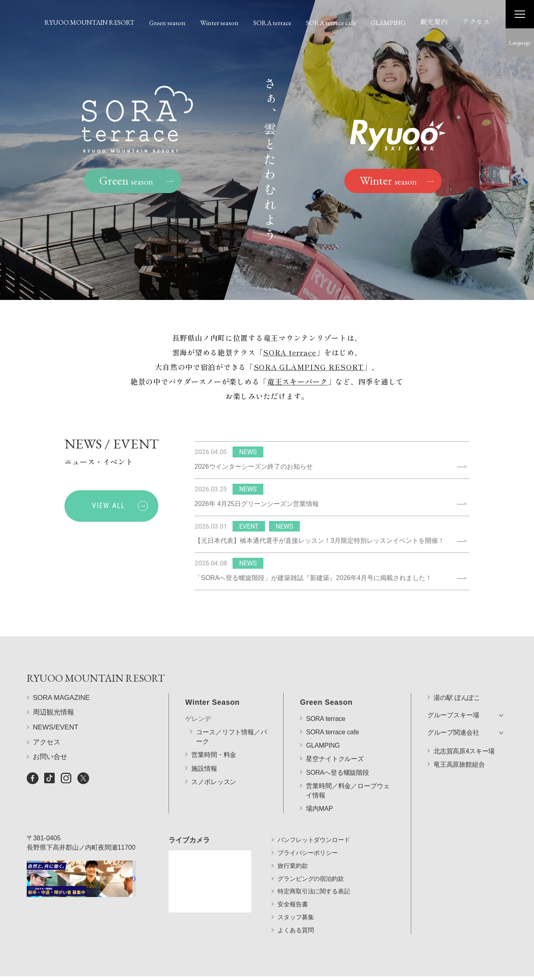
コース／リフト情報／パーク (231, 714)
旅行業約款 (293, 854)
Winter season (219, 23)
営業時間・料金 (214, 733)
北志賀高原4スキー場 (464, 729)
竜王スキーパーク (297, 383)
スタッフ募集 (296, 905)
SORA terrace (272, 23)
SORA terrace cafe (331, 23)
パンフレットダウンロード (314, 828)
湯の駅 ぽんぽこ (457, 675)
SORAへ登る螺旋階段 (337, 750)
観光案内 (434, 22)
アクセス (476, 22)
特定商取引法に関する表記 (314, 880)
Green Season (326, 680)
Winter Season (212, 680)
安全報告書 (293, 892)
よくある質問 (296, 918)
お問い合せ (50, 773)
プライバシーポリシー (308, 841)
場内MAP (319, 787)
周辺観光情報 (53, 728)
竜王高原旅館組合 (459, 743)
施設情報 (204, 746)
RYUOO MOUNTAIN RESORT (90, 22)
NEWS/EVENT (56, 743)
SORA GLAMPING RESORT (309, 369)
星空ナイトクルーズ (335, 737)
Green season (167, 23)
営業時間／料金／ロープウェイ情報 (348, 768)
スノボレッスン (214, 760)
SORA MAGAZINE (61, 713)
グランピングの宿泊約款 (311, 867)
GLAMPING (388, 23)
